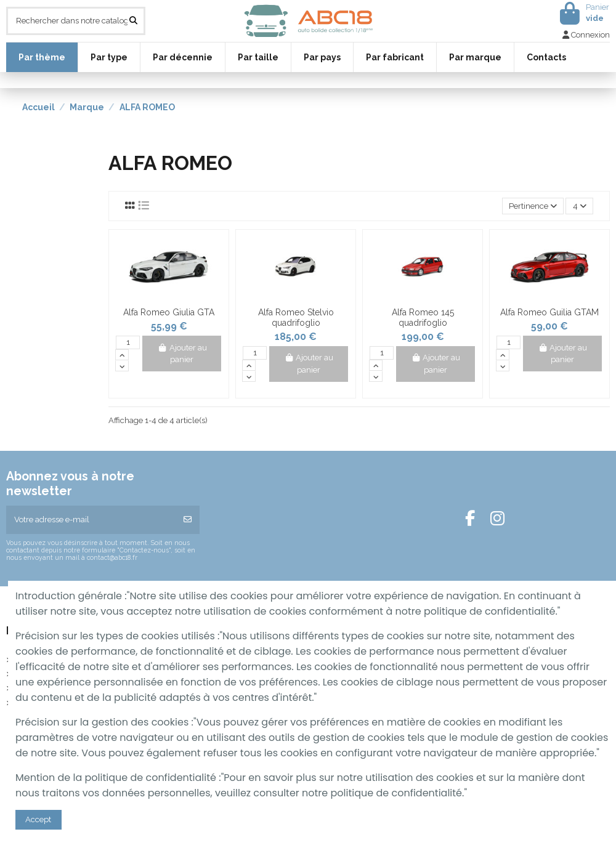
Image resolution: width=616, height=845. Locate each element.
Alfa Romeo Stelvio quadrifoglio (296, 317)
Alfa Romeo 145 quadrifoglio (423, 317)
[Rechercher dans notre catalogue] (133, 21)
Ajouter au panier (182, 354)
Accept (38, 819)
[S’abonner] (188, 520)
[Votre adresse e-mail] (91, 520)
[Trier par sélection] (533, 206)
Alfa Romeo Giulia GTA (169, 312)
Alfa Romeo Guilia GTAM (549, 312)
